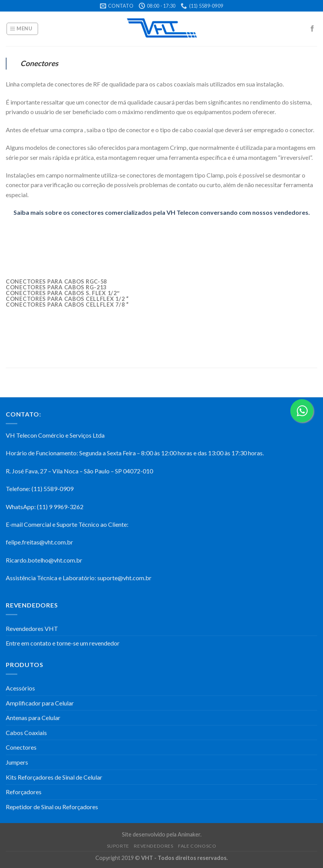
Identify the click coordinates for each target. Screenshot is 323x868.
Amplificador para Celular (40, 703)
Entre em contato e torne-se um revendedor (63, 643)
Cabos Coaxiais (26, 733)
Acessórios (20, 688)
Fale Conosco (197, 846)
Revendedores (153, 846)
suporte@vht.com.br (124, 578)
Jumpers (17, 762)
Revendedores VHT (32, 628)
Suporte (118, 846)
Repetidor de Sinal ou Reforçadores (52, 807)
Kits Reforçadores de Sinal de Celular (54, 777)
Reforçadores (24, 792)
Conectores (21, 747)
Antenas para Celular (33, 718)
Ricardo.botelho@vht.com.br (44, 560)
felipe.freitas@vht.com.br (39, 542)
